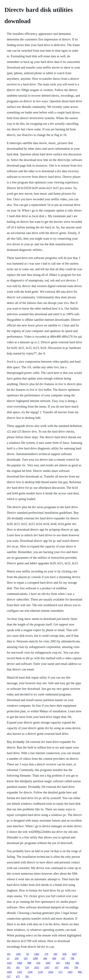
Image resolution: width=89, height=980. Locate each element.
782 (27, 976)
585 (77, 963)
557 (9, 976)
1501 (20, 972)
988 (29, 963)
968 (80, 972)
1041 (66, 967)
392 (55, 954)
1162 (9, 963)
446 (45, 958)
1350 (30, 972)
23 (8, 958)
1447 (70, 972)
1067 (74, 954)
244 (16, 958)
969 (54, 958)
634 (38, 963)
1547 (47, 967)
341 (18, 967)
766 (76, 967)
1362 (37, 954)
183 (58, 963)
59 (27, 954)
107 (57, 967)
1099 (35, 958)
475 (18, 976)
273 (60, 972)
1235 (40, 972)
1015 (37, 967)
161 (9, 954)
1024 (51, 972)
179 (46, 954)
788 (72, 958)
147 (63, 958)
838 (64, 954)
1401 (68, 963)
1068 (20, 963)
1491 (18, 954)
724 (27, 967)
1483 (9, 972)
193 (26, 958)
